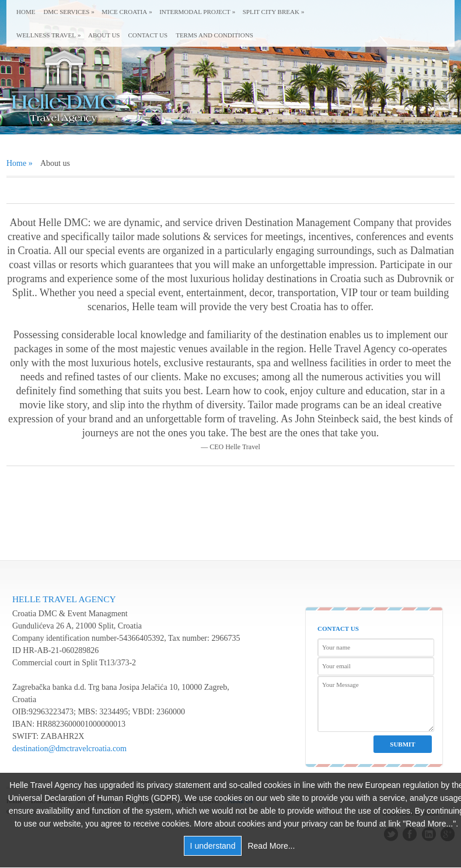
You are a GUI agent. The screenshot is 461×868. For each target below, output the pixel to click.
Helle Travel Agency (64, 599)
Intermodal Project (195, 12)
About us (104, 35)
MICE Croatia (124, 12)
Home (26, 12)
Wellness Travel (46, 35)
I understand (213, 846)
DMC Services (66, 12)
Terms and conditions (214, 35)
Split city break (271, 12)
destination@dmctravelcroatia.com (69, 749)
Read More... (271, 846)
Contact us (148, 35)
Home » (20, 163)
